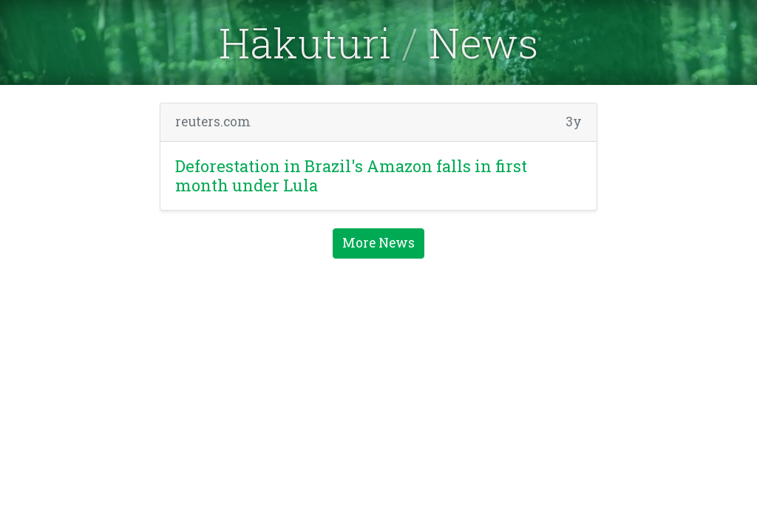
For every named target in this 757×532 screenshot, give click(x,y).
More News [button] (378, 243)
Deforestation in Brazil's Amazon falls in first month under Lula (351, 175)
